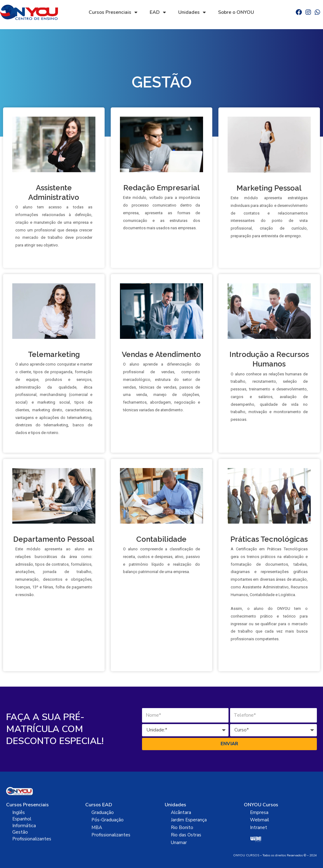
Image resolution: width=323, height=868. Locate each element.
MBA (97, 827)
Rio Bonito (182, 827)
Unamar (179, 843)
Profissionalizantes (32, 839)
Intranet (259, 827)
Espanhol (22, 819)
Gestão (20, 832)
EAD (158, 12)
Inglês (19, 812)
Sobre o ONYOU (236, 12)
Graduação (103, 812)
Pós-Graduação (108, 820)
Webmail (260, 820)
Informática (24, 826)
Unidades (192, 12)
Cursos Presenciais (113, 12)
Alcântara (181, 812)
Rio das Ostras (186, 835)
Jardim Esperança (189, 820)
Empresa (259, 812)
